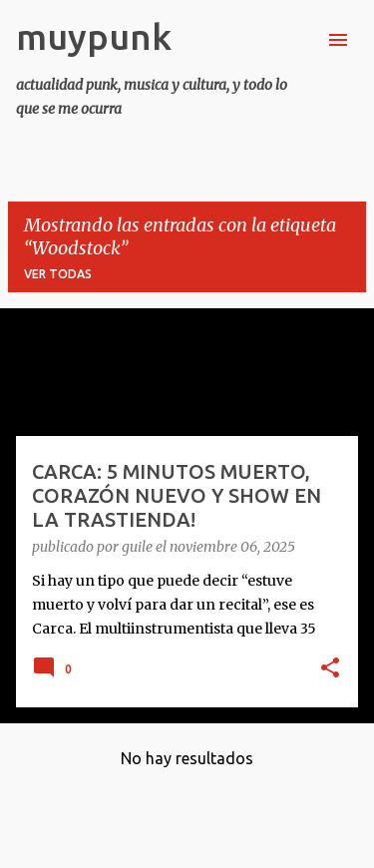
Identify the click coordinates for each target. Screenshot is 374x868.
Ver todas (58, 274)
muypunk (94, 36)
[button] (330, 669)
